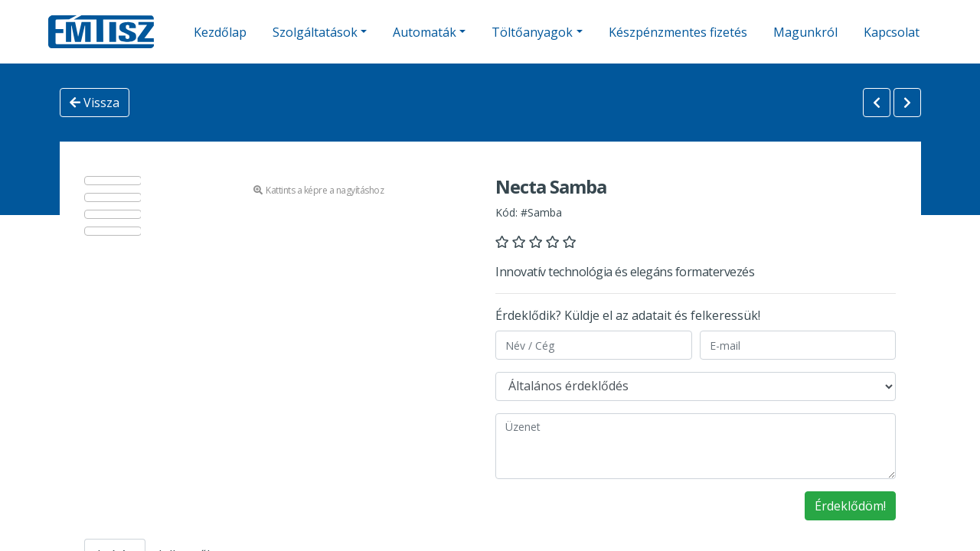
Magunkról (805, 32)
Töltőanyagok (532, 32)
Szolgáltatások (315, 32)
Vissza (95, 103)
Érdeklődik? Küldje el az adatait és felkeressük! (628, 315)
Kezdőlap (220, 32)
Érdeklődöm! (850, 506)
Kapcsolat (892, 32)
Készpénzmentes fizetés (678, 32)
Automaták (425, 32)
